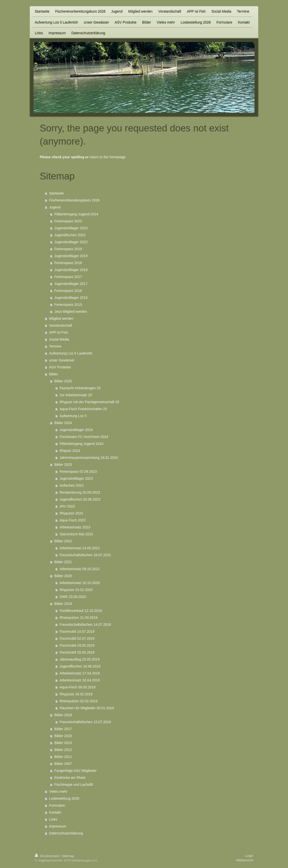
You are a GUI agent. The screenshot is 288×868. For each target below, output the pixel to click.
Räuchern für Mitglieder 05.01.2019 (87, 708)
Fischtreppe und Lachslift (74, 785)
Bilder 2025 (63, 381)
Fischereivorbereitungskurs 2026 (74, 200)
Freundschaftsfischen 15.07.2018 (85, 722)
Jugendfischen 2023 (70, 235)
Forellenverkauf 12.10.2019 (81, 611)
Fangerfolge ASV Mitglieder (75, 771)
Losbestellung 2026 (64, 798)
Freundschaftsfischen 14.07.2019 (85, 625)
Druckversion (47, 856)
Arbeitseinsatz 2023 (75, 527)
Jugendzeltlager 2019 (71, 256)
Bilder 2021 (63, 562)
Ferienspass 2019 (68, 249)
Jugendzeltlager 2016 (71, 298)
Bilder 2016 (63, 736)
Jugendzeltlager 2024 (76, 430)
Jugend (55, 207)
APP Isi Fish (59, 332)
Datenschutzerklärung (66, 833)
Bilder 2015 (63, 743)
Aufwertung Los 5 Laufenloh (71, 353)
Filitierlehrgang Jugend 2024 (76, 214)
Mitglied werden (61, 318)
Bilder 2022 (63, 541)
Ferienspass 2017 (68, 277)
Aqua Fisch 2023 (73, 520)
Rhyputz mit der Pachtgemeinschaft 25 (89, 402)
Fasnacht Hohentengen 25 (80, 388)
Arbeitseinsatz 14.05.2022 (80, 548)
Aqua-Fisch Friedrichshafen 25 (83, 409)
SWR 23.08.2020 (73, 597)
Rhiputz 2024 (70, 451)
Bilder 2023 (63, 465)
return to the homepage (108, 157)
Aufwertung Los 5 (73, 416)
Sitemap (68, 856)
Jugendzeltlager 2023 (71, 228)
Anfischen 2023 (72, 485)
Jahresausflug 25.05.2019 (80, 659)
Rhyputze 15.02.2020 (76, 590)
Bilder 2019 (63, 604)
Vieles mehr (58, 791)
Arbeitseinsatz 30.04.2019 (80, 680)
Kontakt (55, 812)
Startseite (56, 193)
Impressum (58, 826)
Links (53, 819)
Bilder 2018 (63, 715)
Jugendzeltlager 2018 (71, 270)
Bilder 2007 (63, 764)
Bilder (54, 374)
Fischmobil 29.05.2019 (77, 645)
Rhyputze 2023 (71, 513)
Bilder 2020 (63, 576)
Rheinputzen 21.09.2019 (79, 618)
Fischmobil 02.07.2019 (77, 638)
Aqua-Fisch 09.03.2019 (78, 687)
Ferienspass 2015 (68, 305)
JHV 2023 (67, 506)
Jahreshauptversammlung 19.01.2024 (89, 458)
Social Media (59, 339)
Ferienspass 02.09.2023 (78, 472)
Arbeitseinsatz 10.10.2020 (80, 583)
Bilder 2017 (63, 729)
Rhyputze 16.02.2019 (76, 694)
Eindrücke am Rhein (70, 778)
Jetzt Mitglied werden (71, 312)
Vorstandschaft (61, 325)
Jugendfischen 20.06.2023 (80, 499)
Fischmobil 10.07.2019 (77, 631)
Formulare (57, 805)
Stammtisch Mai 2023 (76, 534)
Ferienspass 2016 (68, 291)
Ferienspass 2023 (68, 221)
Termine (55, 346)
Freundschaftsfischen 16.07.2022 (85, 555)
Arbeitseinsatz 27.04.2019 (80, 673)
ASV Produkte (60, 367)
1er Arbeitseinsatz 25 (76, 395)
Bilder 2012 (63, 750)
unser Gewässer (62, 360)
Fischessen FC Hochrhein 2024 (84, 437)
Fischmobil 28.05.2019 (77, 652)
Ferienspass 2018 (68, 263)
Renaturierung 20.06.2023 (80, 492)
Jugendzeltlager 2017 (71, 284)
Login (249, 856)
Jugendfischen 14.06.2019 (80, 666)
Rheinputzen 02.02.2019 (79, 701)
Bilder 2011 (63, 757)
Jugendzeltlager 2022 (71, 242)
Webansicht (245, 860)
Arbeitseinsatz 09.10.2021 (80, 569)
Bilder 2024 (63, 423)
